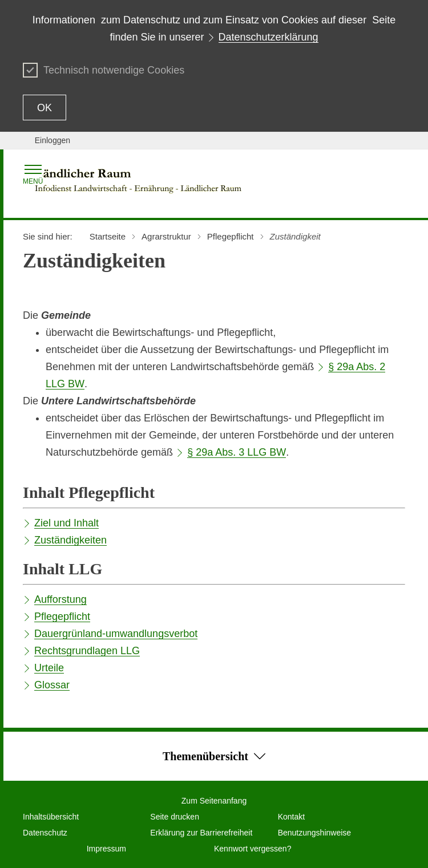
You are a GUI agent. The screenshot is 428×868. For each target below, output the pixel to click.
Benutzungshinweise (314, 833)
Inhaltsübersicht (51, 817)
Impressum (106, 849)
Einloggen (53, 140)
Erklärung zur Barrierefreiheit (201, 833)
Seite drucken (175, 817)
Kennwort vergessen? (253, 849)
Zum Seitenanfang (214, 801)
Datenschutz (45, 833)
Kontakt (291, 817)
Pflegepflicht (62, 616)
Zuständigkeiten (70, 540)
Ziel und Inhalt (66, 523)
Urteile (49, 668)
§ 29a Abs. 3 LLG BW (237, 452)
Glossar (52, 685)
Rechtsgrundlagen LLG (87, 651)
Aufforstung (60, 599)
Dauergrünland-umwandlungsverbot (116, 634)
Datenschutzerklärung (268, 37)
